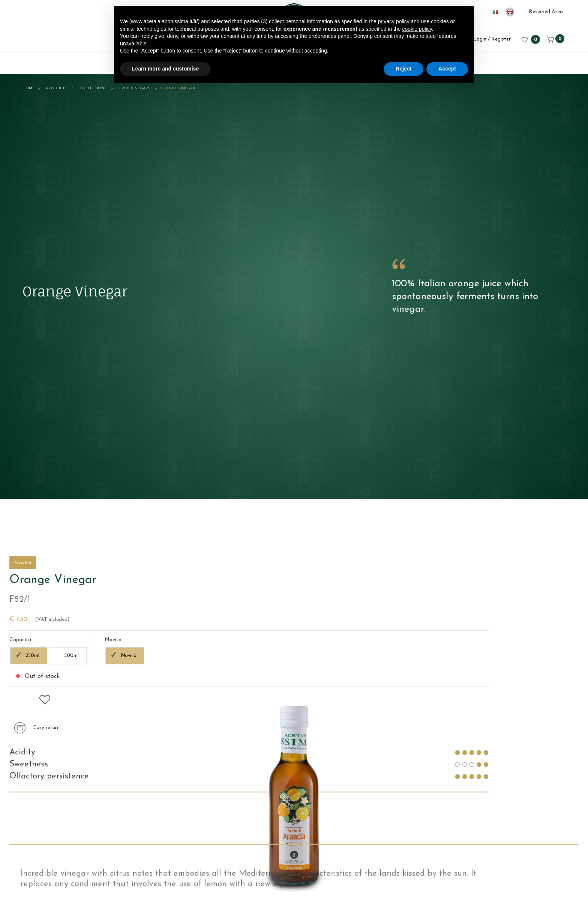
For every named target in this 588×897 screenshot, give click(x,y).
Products (56, 88)
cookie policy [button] (417, 29)
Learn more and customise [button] (165, 69)
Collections (93, 88)
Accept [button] (447, 69)
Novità (511, 785)
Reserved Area (546, 12)
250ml (415, 785)
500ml (454, 785)
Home (28, 88)
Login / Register (487, 39)
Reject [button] (403, 69)
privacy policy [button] (394, 21)
